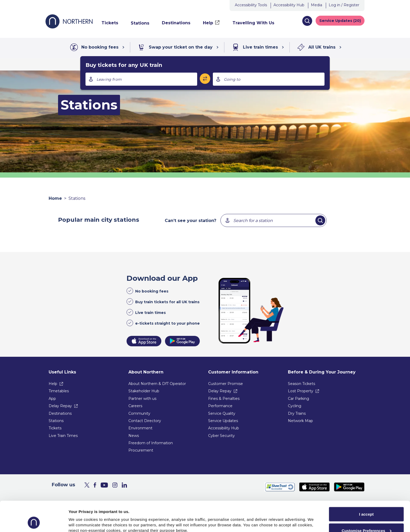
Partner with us (142, 399)
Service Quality (222, 413)
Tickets (55, 428)
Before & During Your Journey (322, 372)
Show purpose (82, 516)
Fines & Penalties (224, 399)
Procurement (141, 450)
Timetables (59, 391)
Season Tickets (301, 384)
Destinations (60, 413)
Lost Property (301, 391)
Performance (220, 406)
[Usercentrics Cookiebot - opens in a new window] (34, 522)
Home (55, 198)
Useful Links (62, 372)
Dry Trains (297, 413)
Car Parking (298, 399)
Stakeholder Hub (144, 391)
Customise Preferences (366, 502)
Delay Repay (60, 406)
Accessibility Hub (289, 5)
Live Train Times (63, 436)
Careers (135, 406)
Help (53, 384)
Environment (140, 428)
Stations (56, 421)
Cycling (295, 406)
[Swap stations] (205, 79)
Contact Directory (145, 421)
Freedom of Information (151, 443)
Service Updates (223, 421)
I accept (366, 486)
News (134, 436)
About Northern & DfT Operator (157, 384)
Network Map (300, 421)
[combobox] (141, 79)
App (52, 399)
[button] (307, 21)
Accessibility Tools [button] (251, 5)
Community (139, 413)
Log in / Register (344, 5)
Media (317, 5)
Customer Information (233, 372)
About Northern (146, 372)
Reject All (366, 519)
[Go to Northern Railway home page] (69, 27)
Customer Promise (226, 384)
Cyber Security (221, 436)
